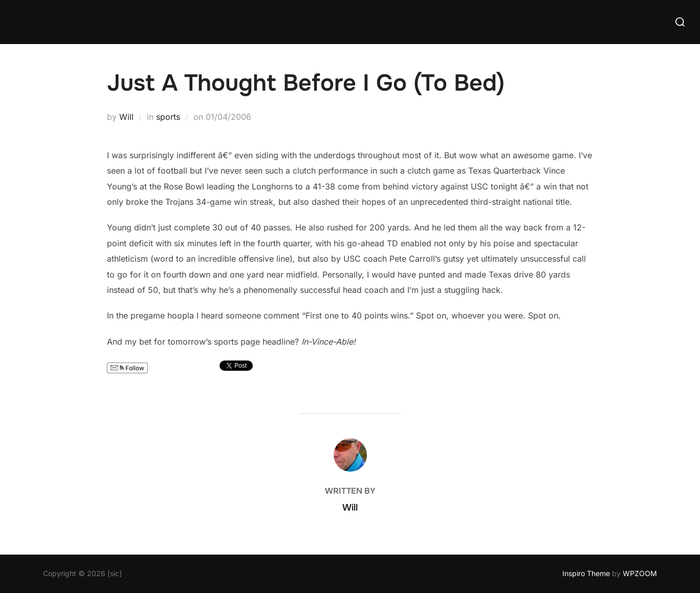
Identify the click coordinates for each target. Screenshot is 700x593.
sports (168, 117)
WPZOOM (640, 573)
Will (126, 117)
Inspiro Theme (586, 573)
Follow (127, 368)
